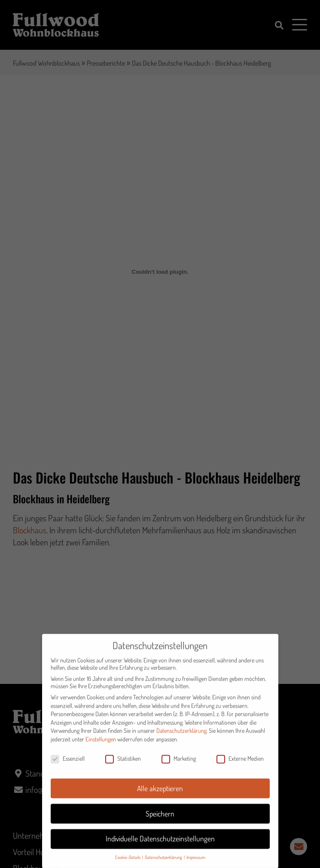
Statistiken (123, 764)
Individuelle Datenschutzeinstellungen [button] (160, 844)
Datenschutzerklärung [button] (164, 863)
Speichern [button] (160, 819)
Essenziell (68, 764)
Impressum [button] (196, 863)
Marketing (179, 764)
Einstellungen (101, 745)
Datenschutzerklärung (181, 736)
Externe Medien (240, 764)
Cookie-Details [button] (128, 863)
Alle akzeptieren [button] (160, 794)
